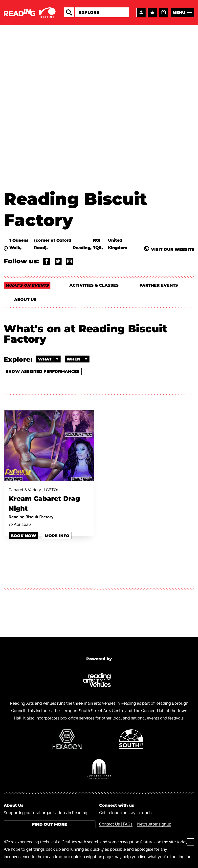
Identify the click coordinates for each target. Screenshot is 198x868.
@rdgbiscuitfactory (69, 261)
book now (23, 536)
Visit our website (173, 249)
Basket (152, 13)
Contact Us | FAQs (116, 824)
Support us (163, 13)
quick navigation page (92, 857)
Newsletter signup (154, 824)
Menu (179, 12)
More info (57, 536)
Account (141, 13)
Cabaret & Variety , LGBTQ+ (49, 500)
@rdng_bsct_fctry (58, 261)
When (78, 359)
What (49, 359)
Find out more (50, 824)
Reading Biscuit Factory (31, 517)
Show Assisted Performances (43, 371)
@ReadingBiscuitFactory (47, 261)
